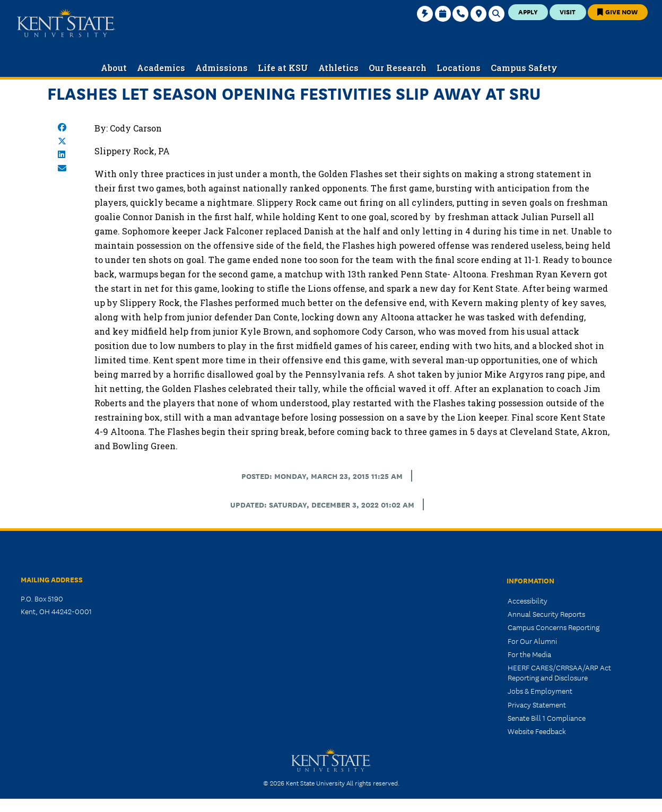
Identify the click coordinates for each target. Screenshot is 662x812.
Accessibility (528, 600)
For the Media (529, 654)
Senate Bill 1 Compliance (547, 718)
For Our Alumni (532, 641)
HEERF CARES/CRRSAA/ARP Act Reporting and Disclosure (559, 672)
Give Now (617, 11)
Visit (568, 11)
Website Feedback (537, 731)
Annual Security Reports (546, 614)
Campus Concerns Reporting (554, 627)
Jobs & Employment (540, 691)
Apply (528, 11)
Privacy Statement (537, 704)
